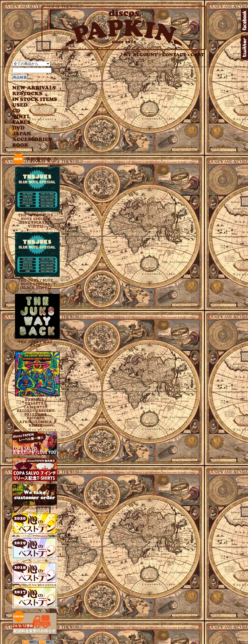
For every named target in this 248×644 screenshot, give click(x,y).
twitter (244, 47)
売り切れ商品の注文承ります (35, 506)
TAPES (21, 122)
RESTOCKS (31, 94)
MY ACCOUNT (142, 55)
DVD (18, 128)
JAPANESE (31, 134)
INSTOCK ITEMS (35, 99)
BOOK (21, 145)
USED (31, 105)
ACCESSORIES (32, 140)
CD (16, 111)
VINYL (22, 117)
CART (197, 55)
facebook (244, 20)
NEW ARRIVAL (34, 88)
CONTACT (176, 55)
